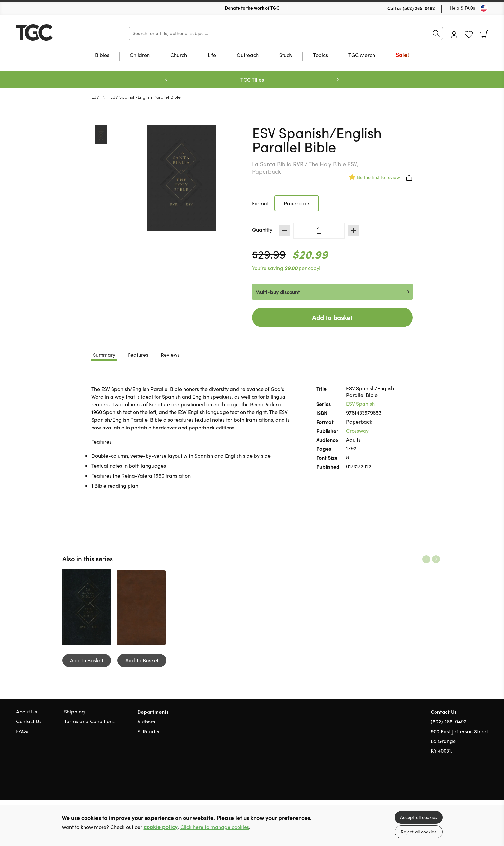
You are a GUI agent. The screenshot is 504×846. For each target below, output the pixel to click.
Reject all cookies (419, 832)
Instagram (485, 782)
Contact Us (29, 721)
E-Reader (149, 731)
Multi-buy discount (278, 292)
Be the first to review (378, 177)
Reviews (170, 355)
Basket (484, 34)
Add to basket (332, 317)
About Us (27, 711)
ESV (95, 97)
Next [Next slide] (338, 79)
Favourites (469, 35)
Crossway (357, 431)
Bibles (102, 55)
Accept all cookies (419, 817)
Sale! (402, 55)
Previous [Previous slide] (166, 79)
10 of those (56, 32)
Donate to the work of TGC (252, 8)
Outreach (248, 55)
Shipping (74, 711)
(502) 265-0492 (419, 8)
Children (140, 55)
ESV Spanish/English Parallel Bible (145, 97)
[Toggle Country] (484, 8)
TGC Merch (362, 55)
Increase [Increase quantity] (353, 230)
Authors (146, 721)
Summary (104, 355)
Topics (320, 55)
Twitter (462, 782)
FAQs (22, 731)
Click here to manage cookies (215, 827)
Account (454, 34)
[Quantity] (319, 231)
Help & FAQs (462, 8)
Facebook (473, 782)
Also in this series (88, 558)
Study (286, 55)
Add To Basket (87, 660)
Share (410, 178)
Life (212, 55)
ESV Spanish (360, 404)
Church (179, 55)
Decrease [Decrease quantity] (284, 230)
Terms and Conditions (89, 721)
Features (138, 355)
